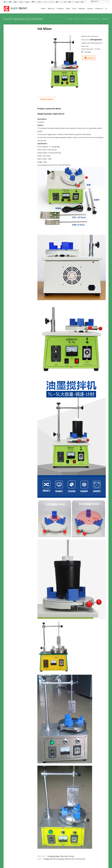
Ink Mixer (88, 52)
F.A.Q (74, 8)
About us (51, 8)
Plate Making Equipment (23, 19)
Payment (82, 8)
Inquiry (90, 8)
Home (43, 8)
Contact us (99, 8)
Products (60, 8)
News (68, 8)
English (95, 1)
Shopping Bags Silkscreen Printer (61, 856)
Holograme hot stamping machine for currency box (64, 859)
